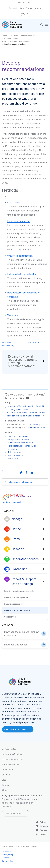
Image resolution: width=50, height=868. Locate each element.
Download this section (16, 645)
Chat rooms (13, 202)
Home (4, 36)
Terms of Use (7, 861)
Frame (16, 539)
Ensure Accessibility (14, 604)
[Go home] (15, 25)
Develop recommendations (15, 44)
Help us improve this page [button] (20, 482)
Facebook (44, 826)
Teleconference (15, 452)
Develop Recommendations (17, 610)
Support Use (10, 617)
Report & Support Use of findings (24, 581)
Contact (29, 8)
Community (7, 769)
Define (16, 529)
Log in (30, 3)
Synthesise (19, 569)
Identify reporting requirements (19, 591)
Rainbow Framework (12, 38)
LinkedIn (43, 834)
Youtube (43, 830)
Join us (21, 3)
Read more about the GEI (16, 729)
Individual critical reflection (22, 274)
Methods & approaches (13, 759)
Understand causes (25, 559)
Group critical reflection (20, 256)
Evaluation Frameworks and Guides (24, 36)
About (38, 8)
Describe (18, 549)
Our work (13, 8)
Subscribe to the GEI (14, 813)
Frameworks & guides (12, 754)
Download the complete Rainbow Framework (21, 634)
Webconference (15, 455)
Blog (22, 8)
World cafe (13, 315)
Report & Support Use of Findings (18, 41)
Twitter (43, 822)
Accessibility (7, 851)
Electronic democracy (19, 221)
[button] (42, 25)
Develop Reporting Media (16, 597)
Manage (17, 519)
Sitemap (5, 858)
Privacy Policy (8, 854)
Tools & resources (10, 764)
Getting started (9, 749)
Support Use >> (34, 342)
